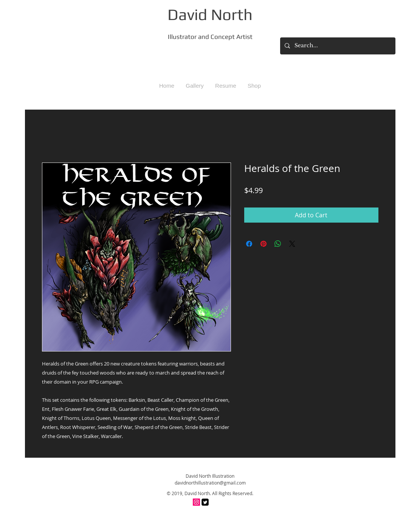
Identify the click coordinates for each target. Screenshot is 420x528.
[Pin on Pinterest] (263, 244)
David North (210, 14)
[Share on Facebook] (249, 244)
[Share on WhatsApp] (278, 244)
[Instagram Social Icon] (196, 502)
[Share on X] (292, 244)
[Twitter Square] (205, 502)
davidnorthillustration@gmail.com (210, 483)
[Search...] (337, 46)
